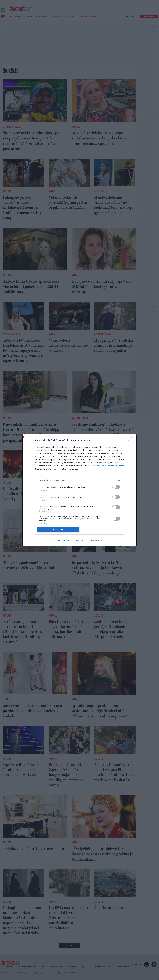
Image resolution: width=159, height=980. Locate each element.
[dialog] (79, 490)
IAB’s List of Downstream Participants (107, 466)
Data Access (79, 540)
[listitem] (79, 480)
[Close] (131, 440)
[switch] (116, 487)
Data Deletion (63, 540)
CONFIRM (58, 530)
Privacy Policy (96, 540)
